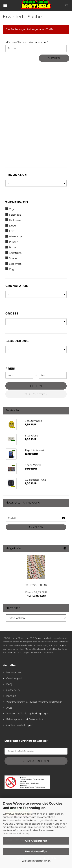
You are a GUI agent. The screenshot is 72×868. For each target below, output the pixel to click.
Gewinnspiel (14, 678)
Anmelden (36, 527)
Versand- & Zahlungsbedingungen (28, 713)
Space (11, 258)
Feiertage (13, 215)
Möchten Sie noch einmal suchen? (27, 42)
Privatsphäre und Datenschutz (25, 719)
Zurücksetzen (36, 394)
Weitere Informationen (36, 861)
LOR (10, 231)
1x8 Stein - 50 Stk (36, 585)
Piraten (12, 242)
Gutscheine (13, 690)
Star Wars (13, 264)
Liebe (11, 225)
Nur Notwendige (36, 851)
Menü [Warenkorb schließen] (5, 5)
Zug (10, 269)
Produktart (17, 175)
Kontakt (11, 696)
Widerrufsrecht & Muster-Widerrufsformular (34, 702)
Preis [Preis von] (10, 369)
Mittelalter (14, 236)
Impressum (14, 672)
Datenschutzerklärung (16, 833)
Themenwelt (17, 202)
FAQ (9, 684)
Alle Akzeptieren (36, 841)
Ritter (11, 247)
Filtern (36, 386)
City (10, 209)
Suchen (54, 58)
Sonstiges (13, 253)
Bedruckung (17, 341)
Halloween (14, 220)
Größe (12, 313)
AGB (9, 708)
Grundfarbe (17, 286)
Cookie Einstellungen (20, 725)
